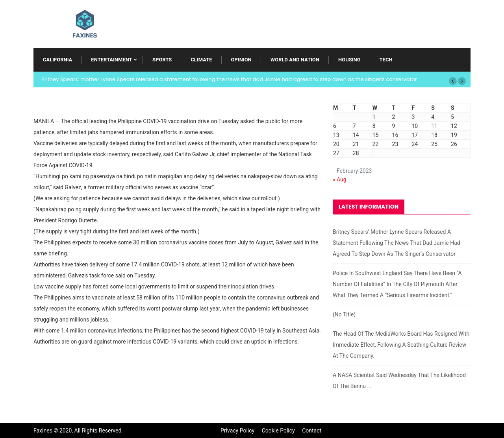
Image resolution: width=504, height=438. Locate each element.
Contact (312, 431)
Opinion (241, 60)
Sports (162, 60)
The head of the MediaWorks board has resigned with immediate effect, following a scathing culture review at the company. (401, 345)
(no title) (344, 314)
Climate (201, 60)
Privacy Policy (237, 431)
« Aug (340, 179)
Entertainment (111, 60)
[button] (453, 81)
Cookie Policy (278, 431)
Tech (386, 60)
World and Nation (295, 60)
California (57, 60)
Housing (349, 60)
